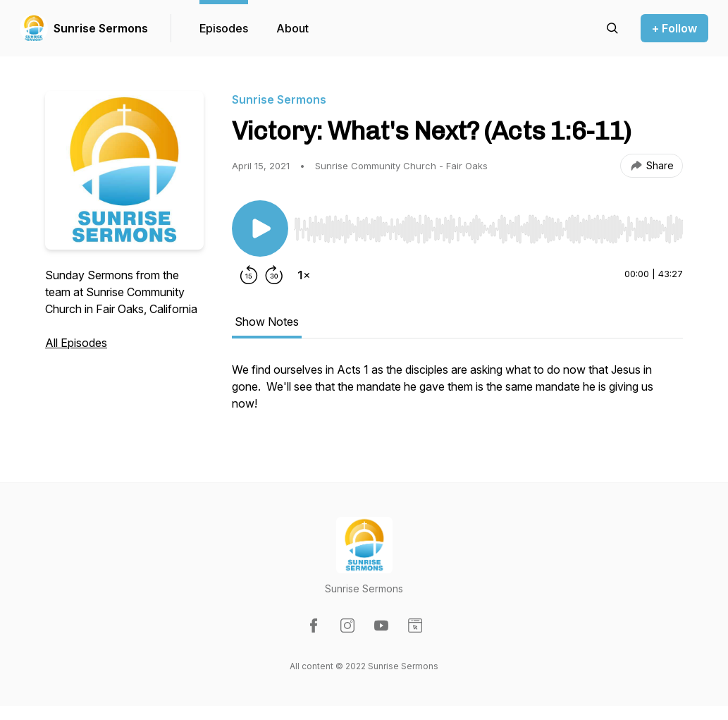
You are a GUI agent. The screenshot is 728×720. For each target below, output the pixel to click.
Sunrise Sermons (101, 28)
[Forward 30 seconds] (274, 275)
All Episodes (76, 343)
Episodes (224, 28)
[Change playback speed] (304, 275)
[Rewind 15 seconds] (249, 275)
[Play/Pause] (260, 228)
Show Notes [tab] (267, 322)
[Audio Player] (488, 225)
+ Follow (674, 28)
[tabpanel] (457, 393)
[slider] (488, 229)
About (292, 28)
